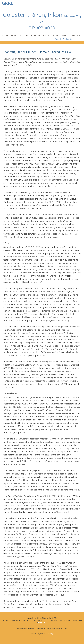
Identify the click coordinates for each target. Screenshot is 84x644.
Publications (50, 36)
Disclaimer (43, 623)
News (63, 36)
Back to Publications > (65, 39)
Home (6, 36)
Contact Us (75, 36)
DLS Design (50, 634)
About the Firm (20, 36)
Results (36, 36)
